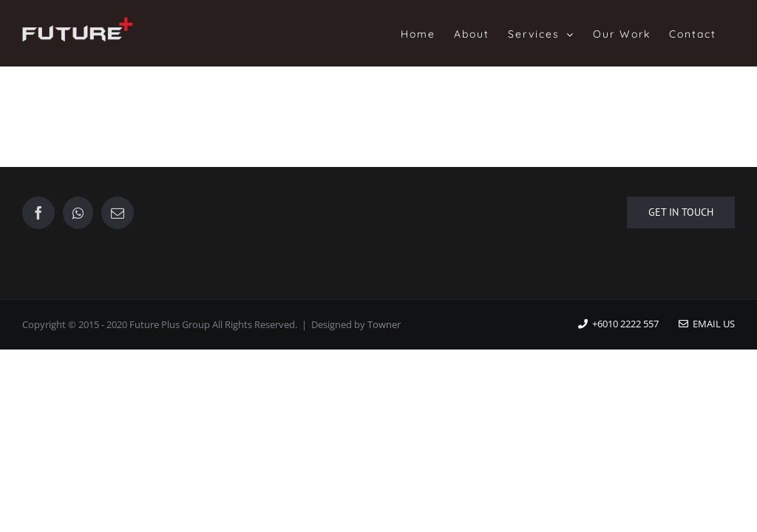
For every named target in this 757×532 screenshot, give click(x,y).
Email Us (707, 324)
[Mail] (118, 213)
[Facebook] (38, 213)
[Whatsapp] (78, 213)
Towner (384, 324)
